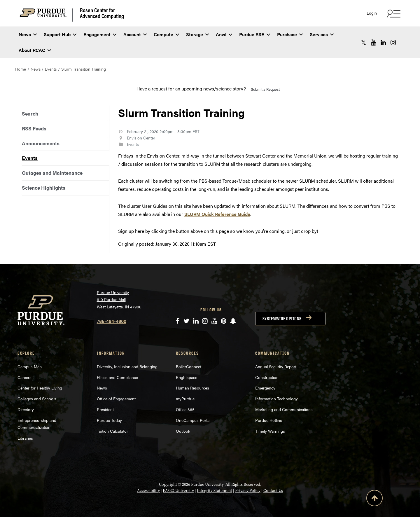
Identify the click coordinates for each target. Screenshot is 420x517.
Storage (197, 34)
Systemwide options (282, 319)
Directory (26, 409)
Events (51, 69)
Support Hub (60, 34)
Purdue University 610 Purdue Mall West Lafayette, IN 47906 (119, 299)
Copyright (168, 484)
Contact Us (273, 490)
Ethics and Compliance (117, 377)
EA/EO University (178, 490)
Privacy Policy (248, 490)
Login (372, 13)
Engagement (100, 34)
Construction (267, 377)
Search (30, 113)
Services (322, 34)
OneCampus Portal (193, 420)
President (105, 409)
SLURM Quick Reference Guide (217, 214)
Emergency (265, 388)
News (28, 34)
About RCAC (35, 50)
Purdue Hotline (269, 420)
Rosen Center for (102, 13)
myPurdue (185, 399)
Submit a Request (265, 89)
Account (135, 34)
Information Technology (276, 399)
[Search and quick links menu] (393, 13)
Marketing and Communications (284, 409)
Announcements (41, 143)
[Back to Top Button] (374, 499)
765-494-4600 (112, 321)
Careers (24, 377)
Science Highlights (44, 188)
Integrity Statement (215, 490)
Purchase (290, 34)
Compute (166, 34)
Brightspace (187, 377)
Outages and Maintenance (52, 173)
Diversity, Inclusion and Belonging (127, 366)
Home (21, 69)
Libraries (25, 438)
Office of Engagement (116, 399)
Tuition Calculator (112, 431)
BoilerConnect (189, 366)
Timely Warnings (270, 431)
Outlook (183, 431)
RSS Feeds (34, 128)
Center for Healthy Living (40, 388)
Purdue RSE (255, 34)
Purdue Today (109, 420)
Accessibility (148, 490)
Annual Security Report (276, 366)
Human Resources (192, 388)
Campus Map (30, 366)
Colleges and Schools (37, 399)
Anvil (224, 34)
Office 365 (185, 409)
